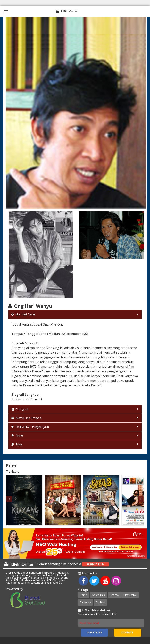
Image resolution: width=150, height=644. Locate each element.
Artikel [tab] (17, 436)
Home (83, 595)
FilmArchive (130, 595)
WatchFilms (98, 595)
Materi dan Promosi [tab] (26, 418)
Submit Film (96, 564)
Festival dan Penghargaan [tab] (30, 427)
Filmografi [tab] (20, 409)
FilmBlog (100, 602)
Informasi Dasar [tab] (23, 314)
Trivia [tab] (17, 444)
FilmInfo (114, 595)
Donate (127, 632)
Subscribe (95, 632)
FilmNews (85, 602)
